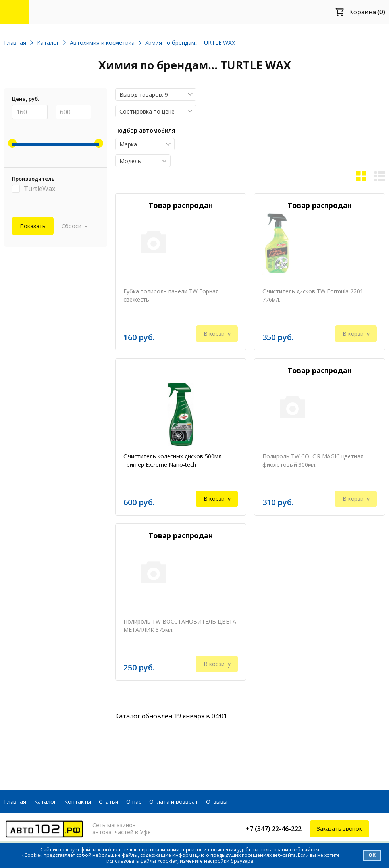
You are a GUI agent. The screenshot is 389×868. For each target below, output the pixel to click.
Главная (15, 802)
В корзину (217, 499)
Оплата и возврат (174, 802)
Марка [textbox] (128, 144)
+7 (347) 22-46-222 (274, 829)
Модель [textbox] (130, 161)
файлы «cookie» (99, 850)
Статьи (109, 802)
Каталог (45, 802)
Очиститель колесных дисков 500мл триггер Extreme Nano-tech (172, 460)
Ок (372, 855)
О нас (134, 802)
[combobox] (156, 94)
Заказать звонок (339, 829)
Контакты (78, 802)
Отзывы (217, 802)
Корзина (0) (367, 12)
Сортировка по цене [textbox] (147, 111)
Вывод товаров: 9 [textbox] (144, 95)
